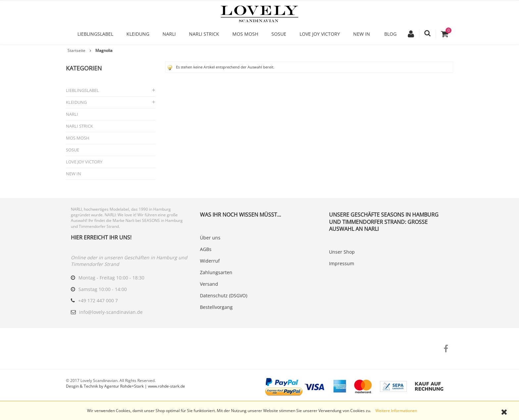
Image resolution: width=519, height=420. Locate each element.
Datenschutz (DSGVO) (224, 295)
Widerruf (210, 261)
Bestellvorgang (216, 307)
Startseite (76, 50)
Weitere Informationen (396, 411)
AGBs (206, 249)
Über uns (210, 238)
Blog (390, 34)
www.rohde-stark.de (166, 386)
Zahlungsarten (216, 272)
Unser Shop (342, 252)
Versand (209, 284)
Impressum (342, 263)
